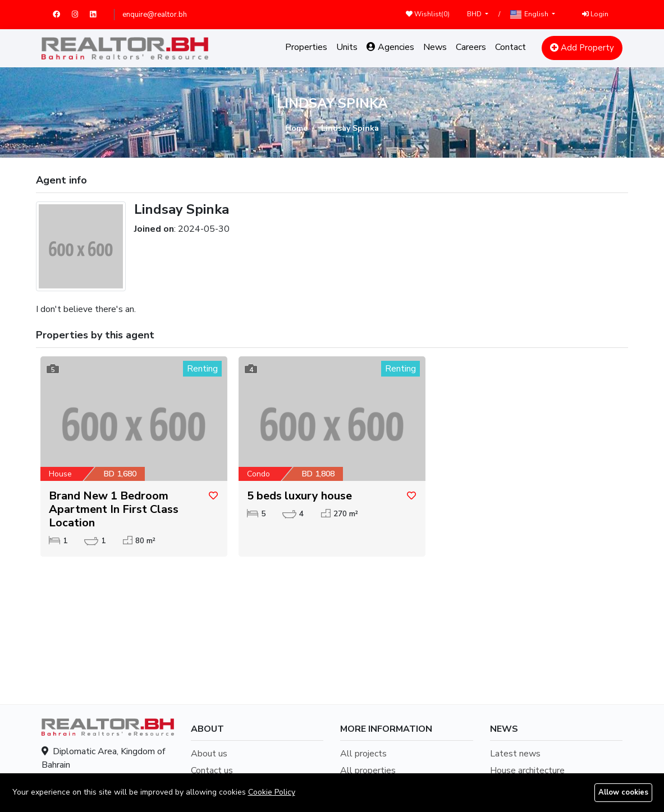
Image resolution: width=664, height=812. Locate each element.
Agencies (390, 47)
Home (296, 128)
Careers (471, 47)
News (435, 47)
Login (595, 14)
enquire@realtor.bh (155, 15)
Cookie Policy (272, 792)
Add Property (582, 48)
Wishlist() (428, 14)
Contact (510, 47)
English (530, 14)
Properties (306, 47)
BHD (475, 14)
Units (347, 47)
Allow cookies (623, 792)
